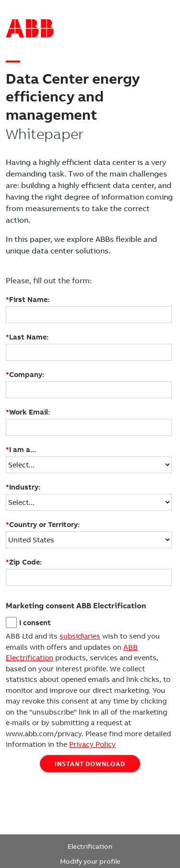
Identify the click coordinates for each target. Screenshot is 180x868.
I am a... (21, 450)
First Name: (28, 300)
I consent (35, 623)
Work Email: (28, 412)
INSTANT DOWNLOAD (90, 764)
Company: (25, 375)
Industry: (23, 487)
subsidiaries (80, 636)
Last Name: (27, 337)
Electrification (90, 847)
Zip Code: (24, 562)
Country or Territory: (43, 525)
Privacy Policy (92, 744)
